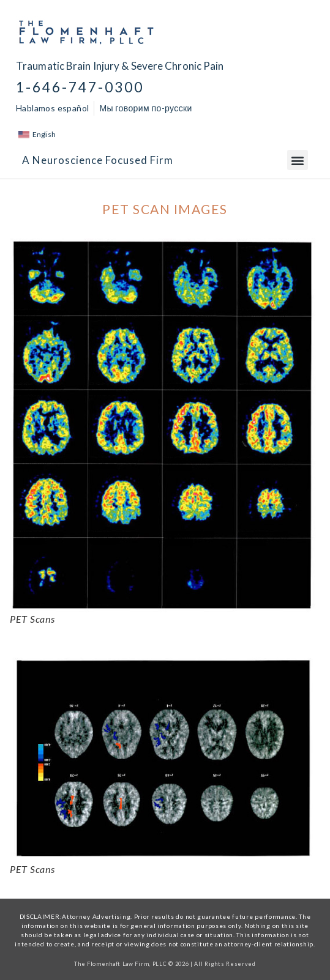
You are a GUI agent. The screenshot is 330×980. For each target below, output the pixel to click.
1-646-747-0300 (80, 87)
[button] (298, 160)
